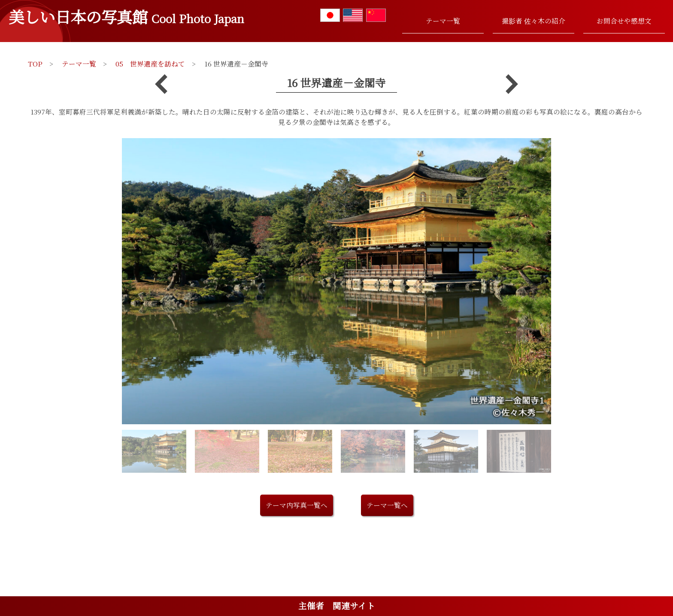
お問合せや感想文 (624, 21)
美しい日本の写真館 (126, 16)
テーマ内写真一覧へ (297, 505)
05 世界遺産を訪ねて (150, 63)
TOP (35, 63)
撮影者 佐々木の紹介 (534, 21)
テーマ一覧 (443, 21)
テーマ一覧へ (387, 505)
